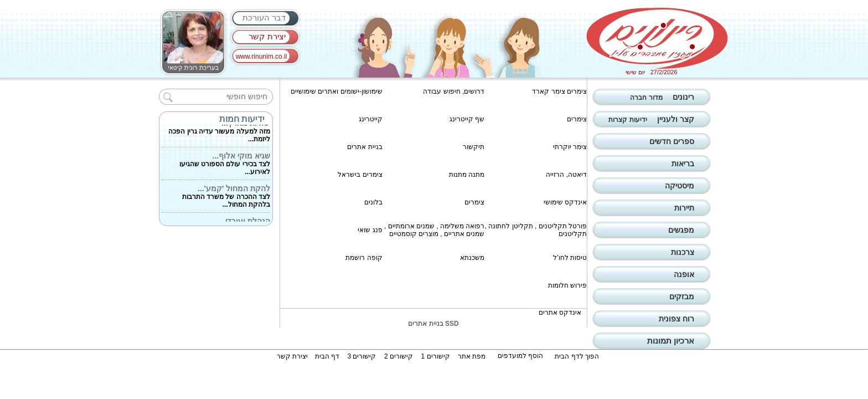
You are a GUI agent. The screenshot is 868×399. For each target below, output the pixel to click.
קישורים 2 (399, 356)
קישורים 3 (361, 356)
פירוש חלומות (567, 285)
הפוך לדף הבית (577, 356)
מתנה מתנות (467, 175)
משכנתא (472, 258)
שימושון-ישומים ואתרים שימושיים (337, 91)
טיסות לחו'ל (570, 258)
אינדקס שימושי (565, 202)
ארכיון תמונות (671, 341)
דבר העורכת (264, 17)
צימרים (577, 119)
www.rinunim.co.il (262, 57)
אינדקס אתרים (560, 313)
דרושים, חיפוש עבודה (454, 91)
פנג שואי (370, 230)
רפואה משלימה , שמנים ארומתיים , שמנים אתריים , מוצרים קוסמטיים (434, 230)
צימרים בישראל (360, 175)
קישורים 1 (436, 356)
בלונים (373, 202)
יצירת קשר (267, 36)
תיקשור (474, 147)
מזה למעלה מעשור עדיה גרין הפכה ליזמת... (219, 132)
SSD (452, 324)
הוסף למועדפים (520, 356)
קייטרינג (371, 119)
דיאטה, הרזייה (566, 175)
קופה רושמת (364, 258)
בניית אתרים (365, 147)
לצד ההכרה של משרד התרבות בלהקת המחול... (226, 197)
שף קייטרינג (467, 119)
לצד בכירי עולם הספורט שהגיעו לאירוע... (225, 165)
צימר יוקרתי (570, 147)
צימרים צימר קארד (559, 91)
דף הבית (327, 356)
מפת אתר (472, 356)
